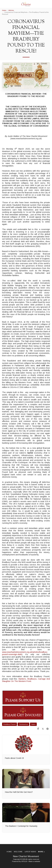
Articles (11, 10)
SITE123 (24, 861)
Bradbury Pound (9, 724)
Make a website (34, 861)
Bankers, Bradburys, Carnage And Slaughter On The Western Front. (26, 680)
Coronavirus (23, 724)
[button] (3, 4)
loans (33, 724)
